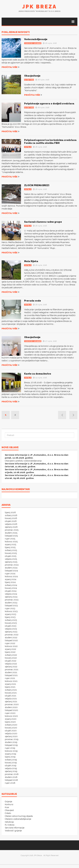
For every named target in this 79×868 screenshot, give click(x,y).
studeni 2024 (11, 568)
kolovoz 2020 (11, 716)
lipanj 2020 (10, 722)
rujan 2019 (10, 748)
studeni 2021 (11, 672)
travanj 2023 (11, 623)
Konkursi (9, 804)
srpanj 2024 (11, 579)
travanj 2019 (11, 763)
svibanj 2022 (11, 655)
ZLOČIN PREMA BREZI (37, 185)
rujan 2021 (10, 678)
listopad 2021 (11, 675)
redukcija (9, 822)
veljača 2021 (11, 699)
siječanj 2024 (11, 597)
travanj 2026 (11, 518)
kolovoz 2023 (11, 611)
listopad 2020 (11, 710)
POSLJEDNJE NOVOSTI (16, 32)
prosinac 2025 (12, 530)
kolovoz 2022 (11, 646)
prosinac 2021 (12, 670)
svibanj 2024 (11, 585)
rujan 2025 (10, 539)
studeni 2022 (11, 638)
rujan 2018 (10, 783)
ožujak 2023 (11, 626)
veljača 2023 (11, 629)
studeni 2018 (11, 777)
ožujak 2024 (11, 591)
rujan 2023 (10, 608)
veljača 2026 (11, 524)
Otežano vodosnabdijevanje (18, 819)
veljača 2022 (11, 664)
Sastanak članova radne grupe (43, 222)
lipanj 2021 (10, 687)
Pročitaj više (10, 67)
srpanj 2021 (10, 684)
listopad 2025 (11, 536)
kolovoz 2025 (11, 542)
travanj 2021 (11, 693)
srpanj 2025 (10, 544)
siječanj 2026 (11, 527)
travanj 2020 (11, 728)
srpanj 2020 (11, 719)
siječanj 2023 (11, 632)
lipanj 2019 (10, 757)
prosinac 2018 (12, 774)
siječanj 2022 (11, 667)
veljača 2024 (11, 594)
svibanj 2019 (11, 760)
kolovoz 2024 (11, 576)
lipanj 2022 (10, 652)
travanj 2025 (11, 553)
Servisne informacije (15, 828)
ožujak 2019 (11, 765)
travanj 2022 (11, 658)
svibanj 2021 (11, 690)
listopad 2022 (11, 640)
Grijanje (8, 802)
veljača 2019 (11, 768)
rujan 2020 (10, 713)
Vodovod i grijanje (33, 43)
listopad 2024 (11, 571)
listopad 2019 (11, 745)
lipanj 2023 (10, 617)
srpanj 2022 (10, 649)
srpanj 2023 (10, 614)
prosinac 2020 (12, 704)
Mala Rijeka (31, 261)
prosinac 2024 (12, 565)
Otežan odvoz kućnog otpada (19, 816)
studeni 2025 (11, 533)
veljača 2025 (11, 559)
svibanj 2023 (11, 620)
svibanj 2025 (11, 550)
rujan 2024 (10, 574)
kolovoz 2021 (11, 681)
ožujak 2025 (11, 556)
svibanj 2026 (11, 515)
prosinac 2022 (12, 635)
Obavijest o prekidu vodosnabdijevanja (23, 461)
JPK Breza (39, 7)
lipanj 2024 (10, 582)
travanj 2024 (11, 588)
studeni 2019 (11, 742)
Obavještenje (32, 76)
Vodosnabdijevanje (36, 39)
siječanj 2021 (11, 701)
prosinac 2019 (12, 739)
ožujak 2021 (10, 696)
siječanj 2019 (11, 771)
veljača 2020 (11, 733)
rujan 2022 (10, 643)
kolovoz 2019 (11, 751)
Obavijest (9, 810)
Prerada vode (33, 301)
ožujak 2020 (11, 731)
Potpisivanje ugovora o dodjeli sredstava (49, 104)
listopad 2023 (11, 606)
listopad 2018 (11, 780)
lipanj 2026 (10, 512)
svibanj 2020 (11, 725)
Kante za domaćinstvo (38, 374)
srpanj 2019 (10, 754)
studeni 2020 (11, 707)
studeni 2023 (11, 603)
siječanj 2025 (11, 562)
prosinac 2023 (12, 600)
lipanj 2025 (10, 547)
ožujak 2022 (11, 661)
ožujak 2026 (11, 521)
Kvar (7, 807)
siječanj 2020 (11, 736)
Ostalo (28, 147)
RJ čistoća (29, 80)
